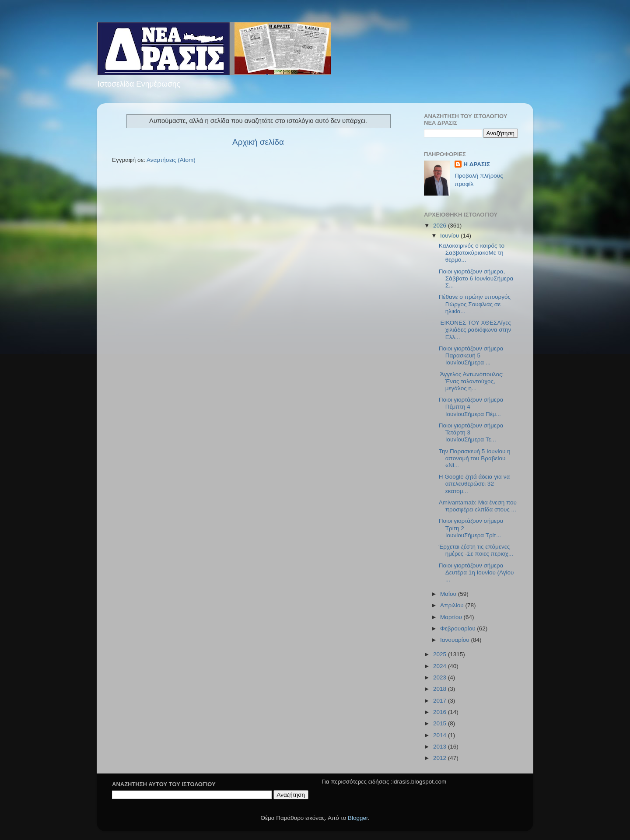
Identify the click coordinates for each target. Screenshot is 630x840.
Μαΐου (449, 594)
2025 (441, 654)
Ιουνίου (450, 236)
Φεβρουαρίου (458, 628)
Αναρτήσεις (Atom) (171, 160)
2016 (441, 712)
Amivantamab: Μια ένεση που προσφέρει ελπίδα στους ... (478, 506)
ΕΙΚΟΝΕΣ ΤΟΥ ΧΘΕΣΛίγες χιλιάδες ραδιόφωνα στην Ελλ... (475, 330)
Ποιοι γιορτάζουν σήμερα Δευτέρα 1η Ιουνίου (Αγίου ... (476, 572)
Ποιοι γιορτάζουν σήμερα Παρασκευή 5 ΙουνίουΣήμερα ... (471, 355)
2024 (441, 666)
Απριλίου (453, 605)
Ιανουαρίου (455, 640)
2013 (441, 747)
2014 (441, 735)
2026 (441, 226)
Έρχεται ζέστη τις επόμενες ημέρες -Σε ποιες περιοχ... (476, 550)
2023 (441, 677)
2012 (441, 758)
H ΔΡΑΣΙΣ (477, 164)
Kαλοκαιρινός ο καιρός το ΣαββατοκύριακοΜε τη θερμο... (472, 253)
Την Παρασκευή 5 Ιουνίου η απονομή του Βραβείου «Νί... (475, 458)
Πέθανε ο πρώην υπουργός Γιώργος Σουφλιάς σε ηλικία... (475, 304)
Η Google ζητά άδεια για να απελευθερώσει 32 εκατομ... (474, 484)
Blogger (358, 818)
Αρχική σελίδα (258, 142)
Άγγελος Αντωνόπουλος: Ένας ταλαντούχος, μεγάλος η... (471, 381)
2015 (441, 723)
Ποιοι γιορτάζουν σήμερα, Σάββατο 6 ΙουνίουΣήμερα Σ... (476, 278)
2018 (441, 689)
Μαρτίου (452, 617)
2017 (441, 701)
